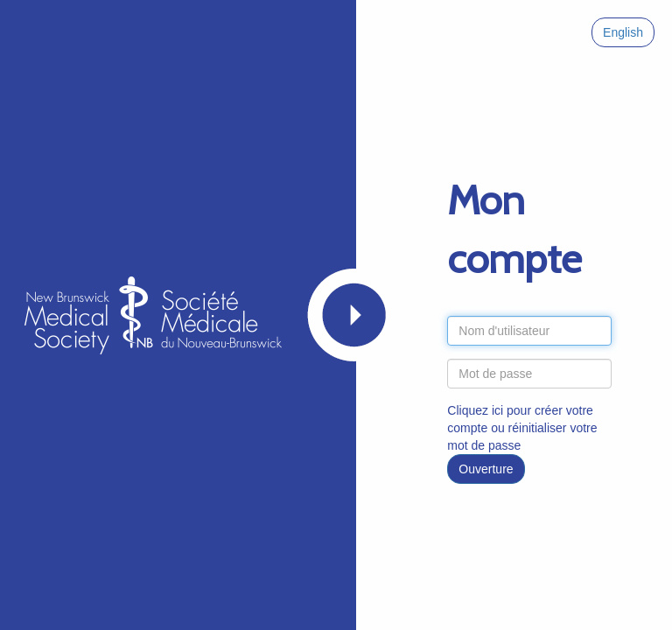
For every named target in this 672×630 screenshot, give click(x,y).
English (623, 32)
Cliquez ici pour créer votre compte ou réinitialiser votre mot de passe (522, 428)
